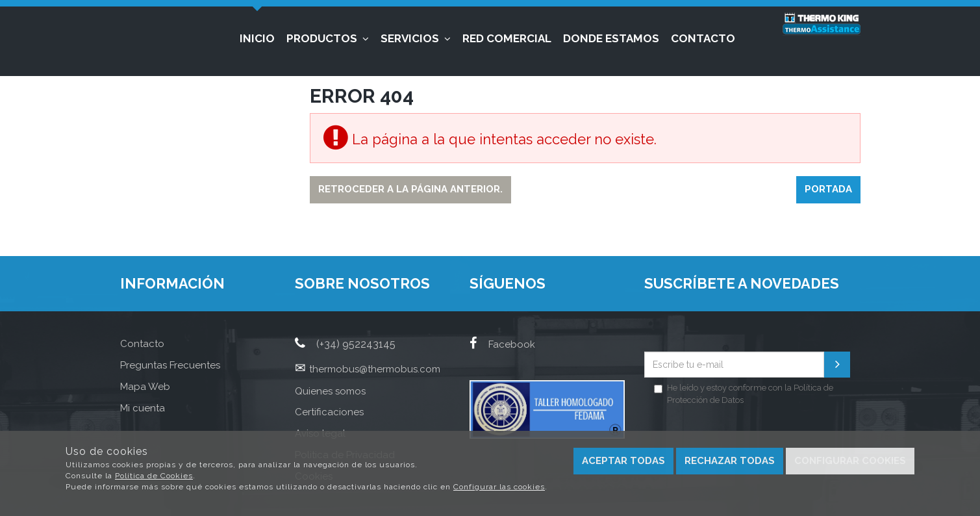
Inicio (257, 38)
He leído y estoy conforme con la (744, 394)
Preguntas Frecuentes (170, 365)
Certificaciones (329, 412)
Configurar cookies (850, 461)
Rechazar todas (730, 461)
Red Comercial (507, 38)
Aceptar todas (623, 461)
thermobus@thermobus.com (375, 369)
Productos (328, 38)
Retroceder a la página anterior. (410, 189)
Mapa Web (145, 387)
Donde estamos (611, 38)
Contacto (703, 38)
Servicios (416, 38)
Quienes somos (330, 391)
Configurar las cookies (499, 487)
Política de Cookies (154, 476)
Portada (828, 189)
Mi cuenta (143, 408)
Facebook (502, 344)
